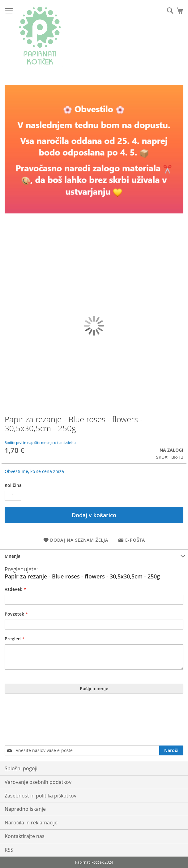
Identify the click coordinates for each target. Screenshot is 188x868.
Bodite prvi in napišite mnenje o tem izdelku (40, 443)
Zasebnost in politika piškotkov (41, 796)
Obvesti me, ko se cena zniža (34, 471)
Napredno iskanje (25, 809)
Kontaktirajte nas (25, 836)
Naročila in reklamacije (31, 823)
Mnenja (13, 556)
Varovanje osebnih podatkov (38, 782)
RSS (9, 850)
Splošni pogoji (21, 768)
